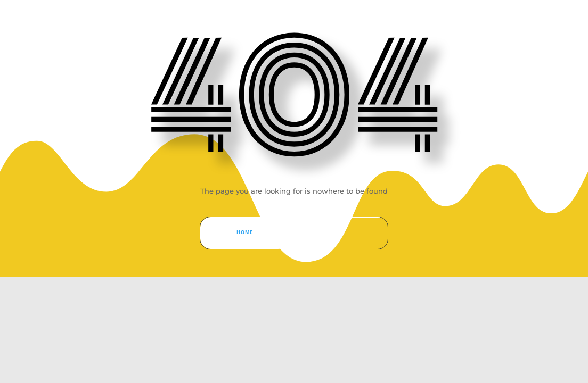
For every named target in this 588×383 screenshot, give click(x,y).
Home (245, 232)
